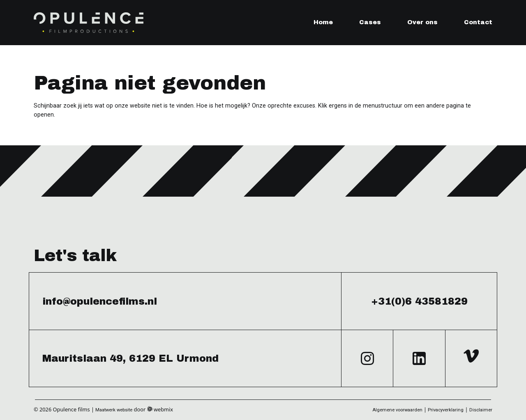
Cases (370, 22)
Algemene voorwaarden (397, 410)
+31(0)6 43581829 (419, 301)
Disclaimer (481, 410)
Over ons (422, 22)
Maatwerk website (114, 410)
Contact (478, 22)
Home (323, 22)
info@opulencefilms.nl (100, 301)
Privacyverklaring (446, 410)
